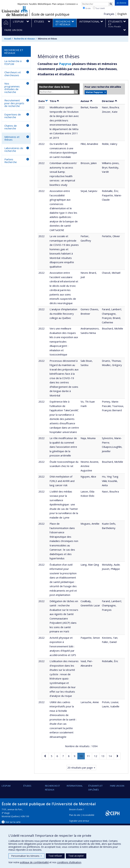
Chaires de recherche (11, 127)
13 (104, 756)
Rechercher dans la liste (54, 87)
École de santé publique (50, 14)
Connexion (72, 4)
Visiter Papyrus (94, 92)
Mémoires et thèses (12, 138)
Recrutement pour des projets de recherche (14, 103)
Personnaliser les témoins (26, 856)
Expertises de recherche (13, 116)
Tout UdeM (99, 8)
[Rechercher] (111, 4)
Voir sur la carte (13, 822)
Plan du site (75, 815)
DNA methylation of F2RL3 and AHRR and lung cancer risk (62, 481)
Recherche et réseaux (24, 39)
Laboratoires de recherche (14, 150)
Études (27, 786)
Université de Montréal (15, 11)
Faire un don (117, 786)
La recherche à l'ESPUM (13, 62)
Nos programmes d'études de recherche (12, 88)
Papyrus (65, 64)
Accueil (8, 39)
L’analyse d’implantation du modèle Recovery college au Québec (63, 314)
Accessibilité (88, 815)
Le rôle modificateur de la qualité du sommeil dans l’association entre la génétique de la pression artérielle (63, 447)
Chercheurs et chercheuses (13, 74)
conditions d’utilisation (69, 862)
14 (111, 756)
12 (97, 756)
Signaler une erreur (79, 821)
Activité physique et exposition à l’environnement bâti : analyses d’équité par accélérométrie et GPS (63, 646)
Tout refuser (55, 856)
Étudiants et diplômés (95, 788)
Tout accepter (76, 856)
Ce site (87, 8)
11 (89, 756)
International (75, 786)
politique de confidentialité (34, 862)
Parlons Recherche (11, 161)
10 (82, 757)
